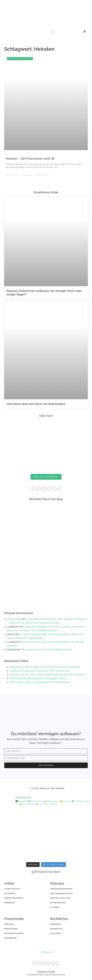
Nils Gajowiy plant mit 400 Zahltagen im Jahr (47, 649)
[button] (53, 32)
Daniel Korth (14, 619)
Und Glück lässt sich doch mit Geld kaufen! (36, 404)
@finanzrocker (46, 872)
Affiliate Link (47, 952)
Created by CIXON (46, 972)
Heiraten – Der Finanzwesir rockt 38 (30, 159)
